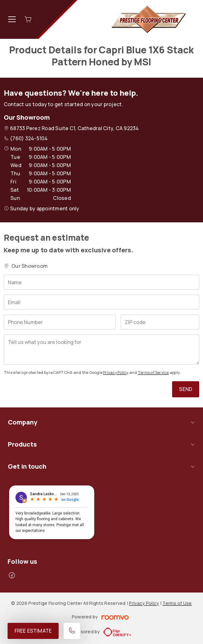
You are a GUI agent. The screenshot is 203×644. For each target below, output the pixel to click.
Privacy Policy (116, 373)
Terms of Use (177, 603)
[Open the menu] (12, 19)
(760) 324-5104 (29, 138)
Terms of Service (153, 373)
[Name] (101, 282)
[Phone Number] (60, 322)
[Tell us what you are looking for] (101, 349)
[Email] (101, 302)
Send (186, 389)
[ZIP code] (160, 322)
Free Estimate (33, 631)
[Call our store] (72, 631)
